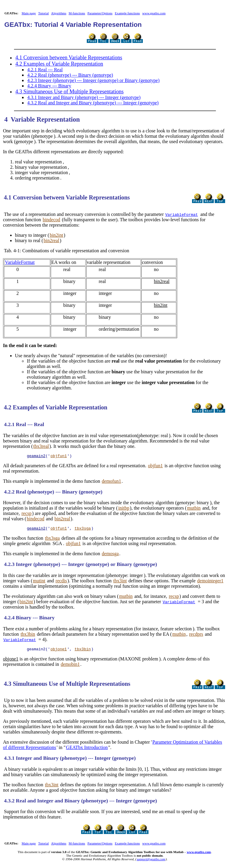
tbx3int (120, 582)
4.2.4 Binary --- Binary (49, 86)
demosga (110, 555)
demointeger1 (210, 582)
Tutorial (44, 13)
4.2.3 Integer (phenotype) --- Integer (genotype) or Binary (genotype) (93, 80)
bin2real (51, 240)
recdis (61, 582)
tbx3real (41, 446)
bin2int (57, 235)
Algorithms (59, 13)
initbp (124, 509)
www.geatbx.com (154, 13)
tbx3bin (28, 636)
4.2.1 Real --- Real (45, 70)
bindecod (51, 220)
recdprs (196, 636)
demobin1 (70, 667)
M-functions (77, 13)
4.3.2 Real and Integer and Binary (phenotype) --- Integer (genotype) (93, 103)
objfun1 (59, 457)
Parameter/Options (100, 13)
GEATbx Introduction (87, 750)
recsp (27, 514)
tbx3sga (83, 530)
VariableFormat (181, 214)
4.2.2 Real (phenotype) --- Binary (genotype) (70, 75)
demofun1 (111, 482)
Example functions (127, 13)
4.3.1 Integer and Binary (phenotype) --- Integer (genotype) (84, 97)
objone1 (59, 652)
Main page (29, 13)
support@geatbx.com (151, 862)
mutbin (194, 509)
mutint (39, 582)
